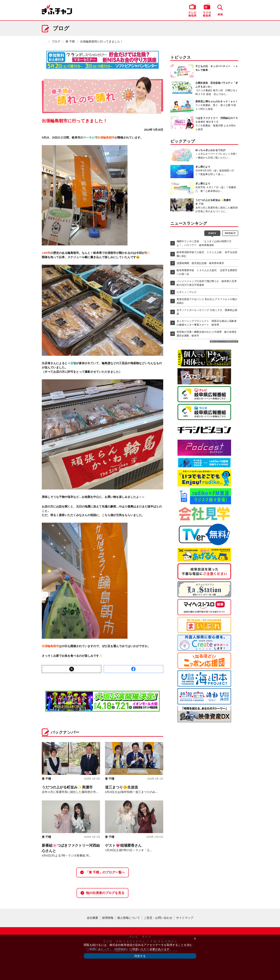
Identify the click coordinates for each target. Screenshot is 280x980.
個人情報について (129, 918)
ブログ (56, 42)
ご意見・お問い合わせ (158, 918)
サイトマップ (185, 918)
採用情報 (108, 918)
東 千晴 (70, 42)
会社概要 (92, 918)
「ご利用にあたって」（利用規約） (107, 949)
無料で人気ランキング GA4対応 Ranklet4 (223, 342)
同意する (140, 956)
